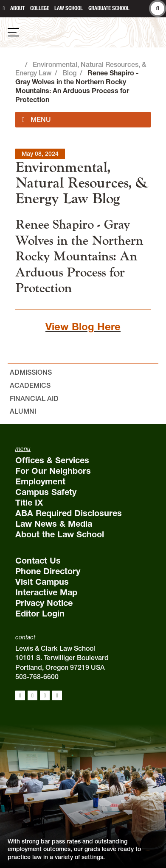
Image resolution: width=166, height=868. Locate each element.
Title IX (29, 503)
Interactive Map (46, 592)
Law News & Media (54, 524)
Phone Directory (48, 571)
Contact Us (38, 561)
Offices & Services (52, 460)
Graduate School (109, 8)
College (40, 8)
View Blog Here (83, 327)
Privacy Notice (44, 603)
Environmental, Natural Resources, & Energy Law (82, 183)
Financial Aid (34, 398)
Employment (40, 481)
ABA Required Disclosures (69, 513)
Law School (69, 8)
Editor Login (40, 614)
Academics (30, 385)
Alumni (23, 411)
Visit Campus (42, 582)
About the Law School (60, 534)
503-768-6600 (37, 677)
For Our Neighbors (53, 471)
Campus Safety (46, 492)
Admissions (31, 372)
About (17, 8)
